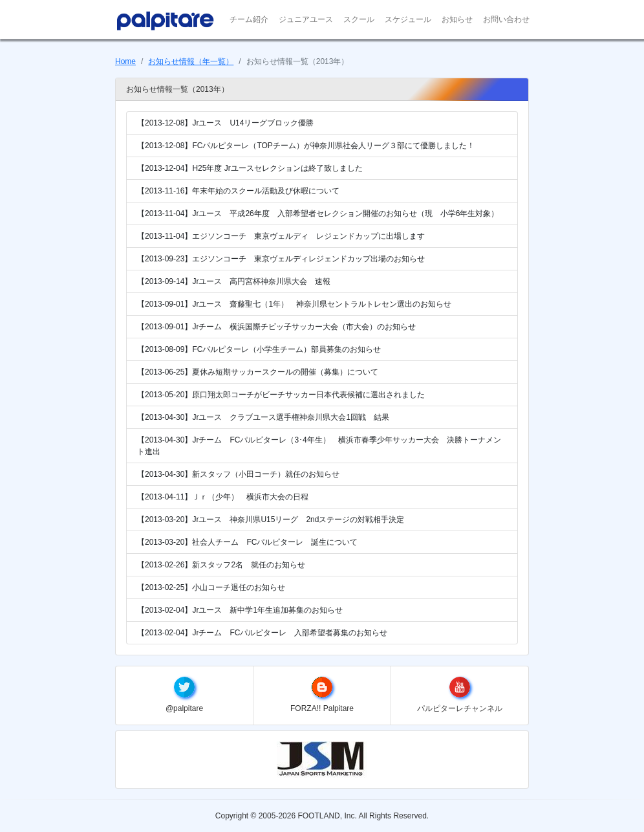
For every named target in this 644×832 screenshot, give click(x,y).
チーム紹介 (249, 19)
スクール (359, 19)
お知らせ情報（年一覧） (191, 61)
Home (125, 61)
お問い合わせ (506, 19)
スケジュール (408, 19)
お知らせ (457, 19)
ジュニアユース (306, 19)
